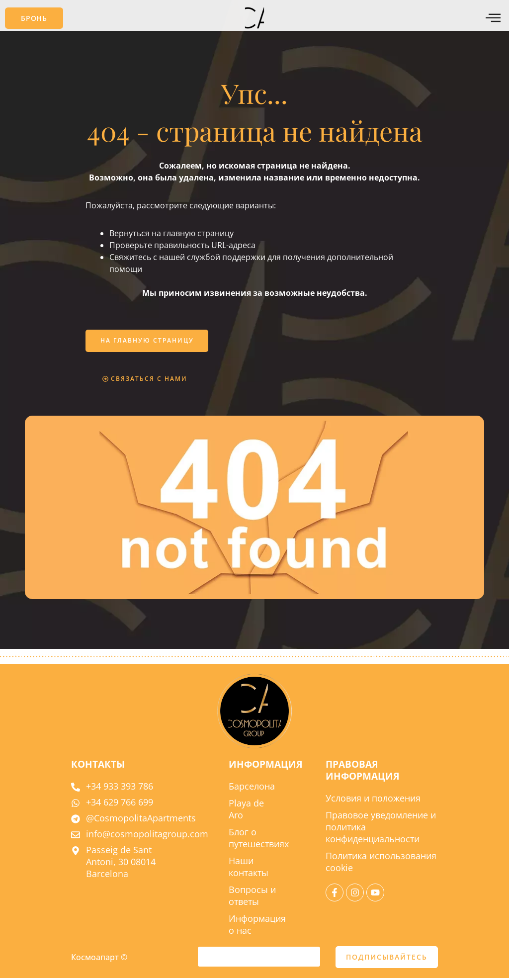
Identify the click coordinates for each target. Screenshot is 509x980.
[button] (34, 18)
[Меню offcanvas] (493, 18)
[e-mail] (259, 959)
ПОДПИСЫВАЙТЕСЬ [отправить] (387, 959)
